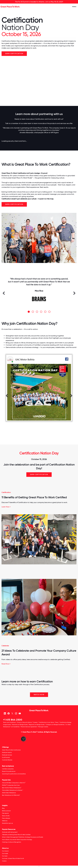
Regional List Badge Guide (37, 725)
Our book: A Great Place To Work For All (13, 858)
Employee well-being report (10, 832)
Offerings (5, 747)
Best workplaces (8, 766)
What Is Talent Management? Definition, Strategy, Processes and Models (23, 837)
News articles (6, 816)
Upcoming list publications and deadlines (14, 774)
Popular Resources (9, 829)
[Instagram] (16, 713)
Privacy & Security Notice (24, 722)
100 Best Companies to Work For (14, 783)
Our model (5, 853)
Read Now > (6, 664)
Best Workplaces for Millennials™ (11, 795)
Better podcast (6, 811)
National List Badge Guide (20, 725)
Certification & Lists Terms (46, 722)
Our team (5, 856)
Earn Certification (14, 204)
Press (57, 722)
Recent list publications (9, 771)
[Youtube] (20, 713)
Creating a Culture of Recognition (12, 842)
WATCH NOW (39, 695)
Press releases (6, 818)
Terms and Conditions (9, 722)
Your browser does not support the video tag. (39, 81)
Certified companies (8, 769)
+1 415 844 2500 (13, 720)
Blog (3, 808)
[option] (39, 292)
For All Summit (6, 757)
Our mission (5, 851)
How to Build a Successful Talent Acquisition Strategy (17, 840)
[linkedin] (5, 713)
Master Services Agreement (29, 727)
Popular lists (6, 780)
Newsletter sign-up (7, 823)
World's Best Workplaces (9, 793)
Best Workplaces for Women (13, 790)
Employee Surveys (7, 755)
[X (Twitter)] (12, 713)
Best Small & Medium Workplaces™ (12, 788)
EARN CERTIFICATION (14, 54)
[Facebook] (9, 713)
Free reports (5, 813)
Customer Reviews (7, 760)
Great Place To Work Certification (11, 750)
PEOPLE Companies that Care (11, 785)
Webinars (5, 821)
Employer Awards (7, 752)
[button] (4, 293)
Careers (35, 722)
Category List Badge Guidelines (55, 725)
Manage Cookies (43, 727)
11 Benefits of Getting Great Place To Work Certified (34, 497)
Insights (5, 805)
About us (5, 848)
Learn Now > (6, 507)
